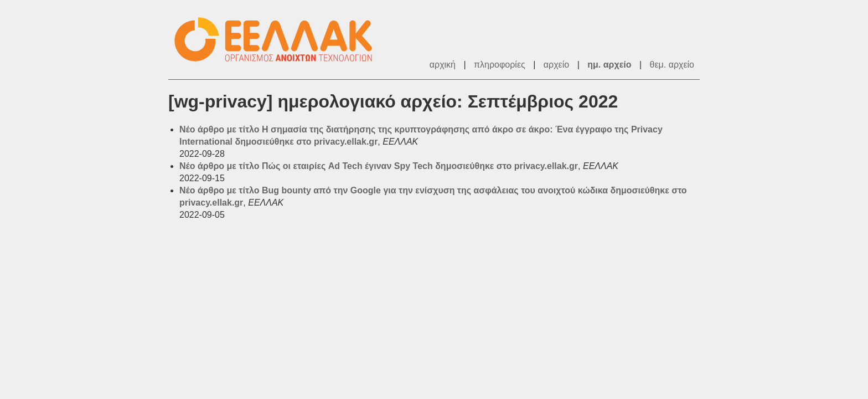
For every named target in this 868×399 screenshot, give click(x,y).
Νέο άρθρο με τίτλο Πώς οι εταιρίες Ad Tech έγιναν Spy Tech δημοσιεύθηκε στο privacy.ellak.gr (379, 166)
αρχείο (556, 65)
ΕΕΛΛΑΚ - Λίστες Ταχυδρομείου (279, 40)
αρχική (443, 65)
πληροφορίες (500, 65)
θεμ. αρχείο (672, 65)
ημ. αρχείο (609, 65)
